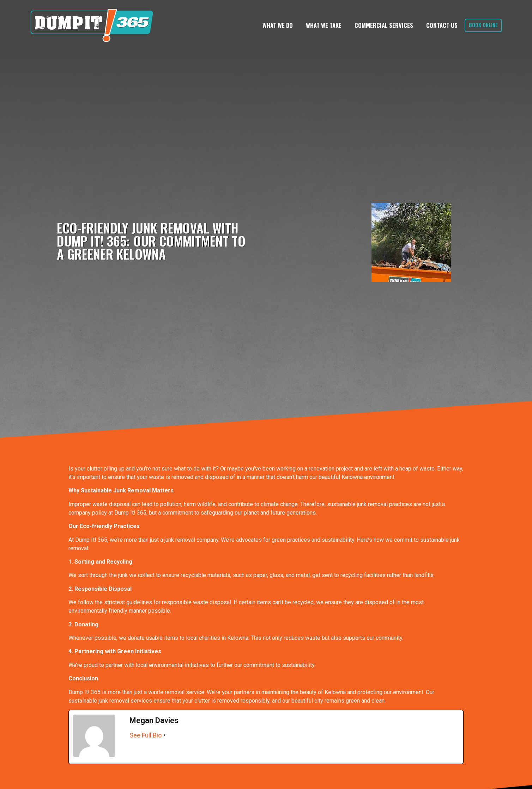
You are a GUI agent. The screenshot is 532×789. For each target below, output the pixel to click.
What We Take (324, 25)
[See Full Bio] (164, 735)
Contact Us (442, 25)
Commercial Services (384, 25)
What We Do (278, 25)
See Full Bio (146, 735)
